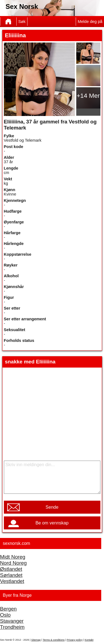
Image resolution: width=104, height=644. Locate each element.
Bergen (8, 609)
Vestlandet (12, 581)
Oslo (5, 615)
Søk (22, 22)
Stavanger (12, 621)
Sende (52, 507)
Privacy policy (75, 640)
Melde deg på (90, 22)
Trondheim (12, 627)
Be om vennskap (52, 523)
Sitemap (36, 640)
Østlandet (11, 569)
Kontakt (89, 640)
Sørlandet (11, 575)
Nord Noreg (13, 563)
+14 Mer (88, 96)
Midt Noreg (13, 557)
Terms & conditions (54, 640)
